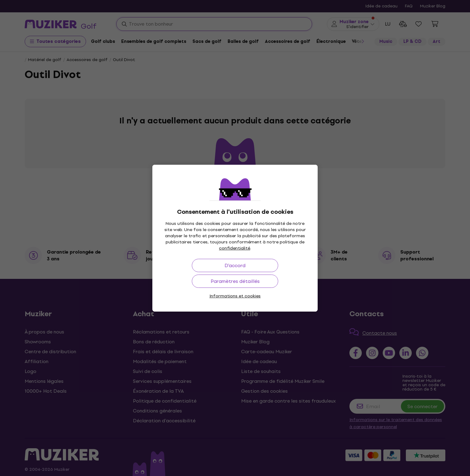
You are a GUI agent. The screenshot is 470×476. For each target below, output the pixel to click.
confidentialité (235, 248)
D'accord (235, 265)
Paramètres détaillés (235, 281)
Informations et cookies (235, 296)
